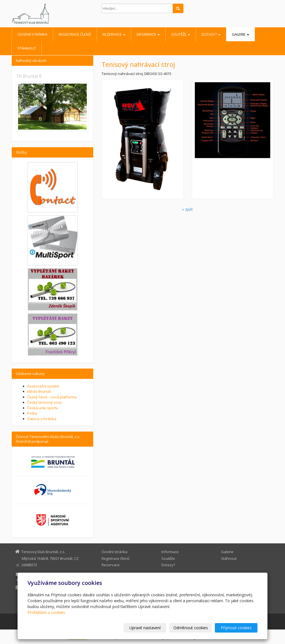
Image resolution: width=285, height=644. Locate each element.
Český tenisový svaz (45, 402)
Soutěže (181, 34)
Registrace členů (75, 34)
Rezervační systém (43, 386)
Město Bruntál (39, 391)
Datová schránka (42, 419)
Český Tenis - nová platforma (52, 397)
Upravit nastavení (145, 628)
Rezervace (114, 34)
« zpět (187, 209)
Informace (148, 34)
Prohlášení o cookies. (47, 612)
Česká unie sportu (43, 408)
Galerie (240, 34)
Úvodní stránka (32, 34)
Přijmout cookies (236, 628)
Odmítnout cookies (191, 628)
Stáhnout (27, 48)
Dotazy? (211, 34)
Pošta (32, 413)
